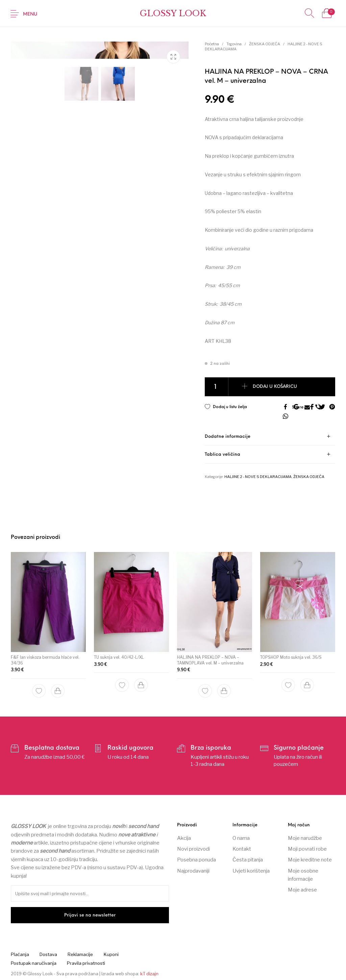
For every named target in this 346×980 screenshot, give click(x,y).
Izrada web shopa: (120, 974)
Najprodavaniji (193, 871)
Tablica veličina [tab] (223, 455)
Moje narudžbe (305, 838)
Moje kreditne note (310, 860)
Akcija (184, 838)
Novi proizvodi (193, 849)
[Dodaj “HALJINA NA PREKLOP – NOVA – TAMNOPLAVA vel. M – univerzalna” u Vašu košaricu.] (224, 688)
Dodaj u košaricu (275, 387)
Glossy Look (173, 13)
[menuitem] (20, 955)
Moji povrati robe (307, 849)
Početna (212, 44)
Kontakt (242, 849)
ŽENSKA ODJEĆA (265, 44)
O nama (241, 838)
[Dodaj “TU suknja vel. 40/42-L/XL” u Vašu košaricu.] (141, 684)
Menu (30, 14)
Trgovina (234, 44)
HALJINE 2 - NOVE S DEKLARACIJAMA (258, 477)
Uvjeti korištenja (251, 871)
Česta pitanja (248, 860)
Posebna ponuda (196, 860)
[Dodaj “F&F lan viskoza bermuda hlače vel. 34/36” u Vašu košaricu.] (58, 690)
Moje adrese (302, 890)
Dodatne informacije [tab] (228, 437)
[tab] (270, 437)
